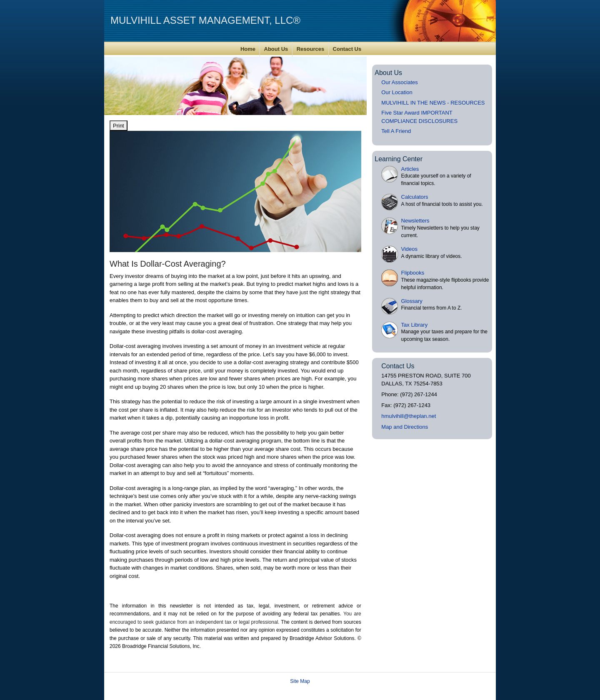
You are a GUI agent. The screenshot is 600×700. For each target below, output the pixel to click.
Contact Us (347, 49)
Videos (410, 249)
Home (248, 49)
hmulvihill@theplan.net (409, 416)
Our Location (397, 92)
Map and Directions (405, 427)
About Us (276, 49)
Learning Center (399, 159)
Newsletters (415, 221)
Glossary (412, 301)
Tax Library (415, 325)
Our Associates (399, 82)
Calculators (415, 197)
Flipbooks (413, 273)
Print (119, 126)
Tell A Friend (396, 131)
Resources (310, 49)
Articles (410, 169)
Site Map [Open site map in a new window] (300, 681)
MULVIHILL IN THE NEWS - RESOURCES (433, 103)
